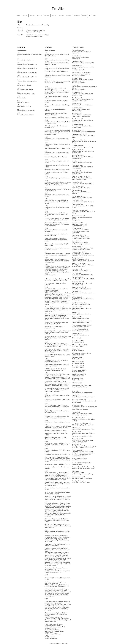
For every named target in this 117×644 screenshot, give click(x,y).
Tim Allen (59, 9)
